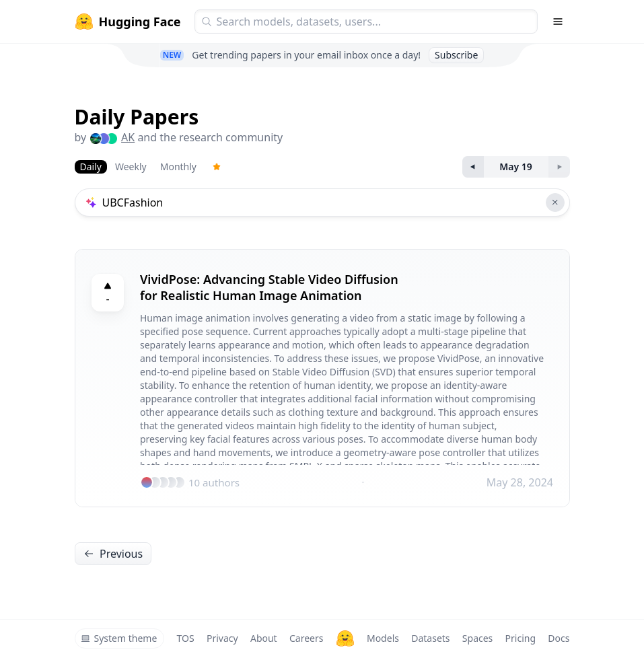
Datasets (430, 638)
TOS (186, 638)
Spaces (477, 638)
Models (383, 638)
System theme (119, 638)
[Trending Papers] (217, 167)
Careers (306, 638)
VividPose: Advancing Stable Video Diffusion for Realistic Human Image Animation (269, 287)
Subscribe (456, 55)
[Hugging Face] (345, 638)
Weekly (131, 167)
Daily (91, 167)
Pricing (521, 638)
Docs (559, 638)
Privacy (222, 638)
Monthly (178, 167)
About (264, 638)
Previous (113, 554)
